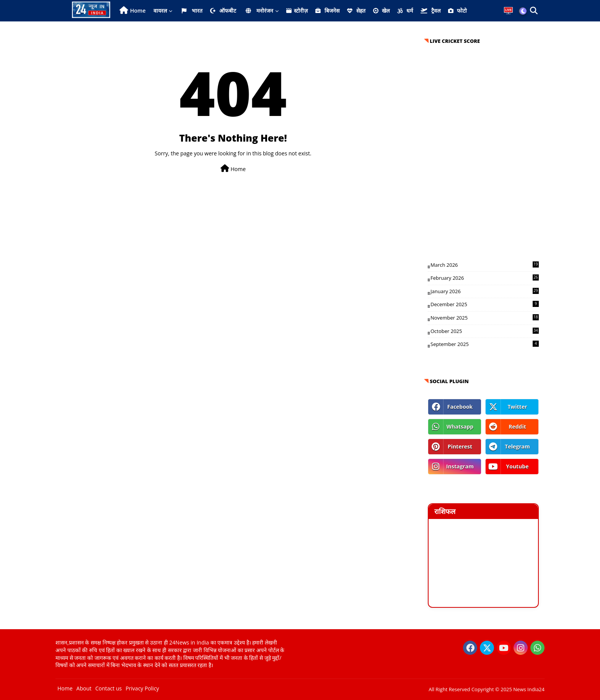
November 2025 (485, 318)
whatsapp (460, 427)
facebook (460, 407)
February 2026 (485, 278)
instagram (460, 466)
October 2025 (485, 331)
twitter (517, 407)
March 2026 (485, 265)
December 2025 (485, 304)
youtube (517, 466)
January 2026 (485, 291)
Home (138, 11)
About (84, 688)
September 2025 (485, 344)
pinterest (460, 446)
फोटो (458, 11)
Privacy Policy (142, 688)
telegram (517, 446)
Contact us (108, 688)
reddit (517, 427)
